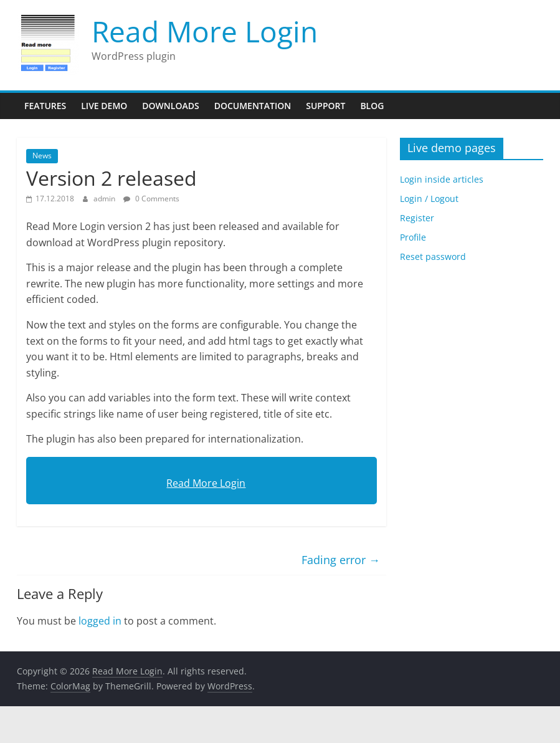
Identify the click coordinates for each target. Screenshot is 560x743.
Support (325, 106)
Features (45, 106)
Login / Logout (429, 199)
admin (105, 199)
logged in (100, 621)
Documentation (253, 106)
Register (417, 218)
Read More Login (205, 31)
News (42, 156)
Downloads (170, 106)
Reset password (433, 256)
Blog (372, 106)
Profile (413, 237)
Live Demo (104, 106)
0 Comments (151, 199)
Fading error (341, 560)
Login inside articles (442, 179)
